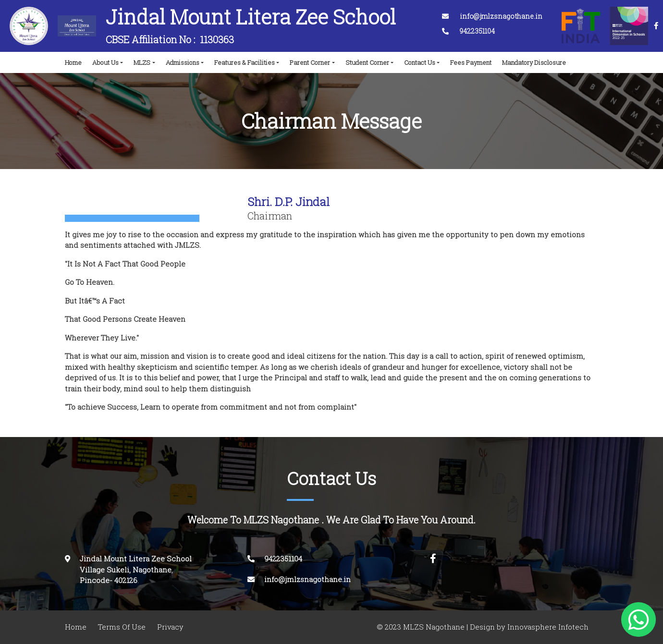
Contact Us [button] (420, 62)
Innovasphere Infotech (547, 627)
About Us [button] (105, 62)
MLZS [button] (142, 62)
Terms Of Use (122, 627)
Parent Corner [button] (310, 62)
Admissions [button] (183, 62)
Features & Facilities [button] (245, 62)
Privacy (170, 627)
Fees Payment (471, 62)
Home (75, 60)
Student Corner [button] (367, 62)
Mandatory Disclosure (534, 62)
